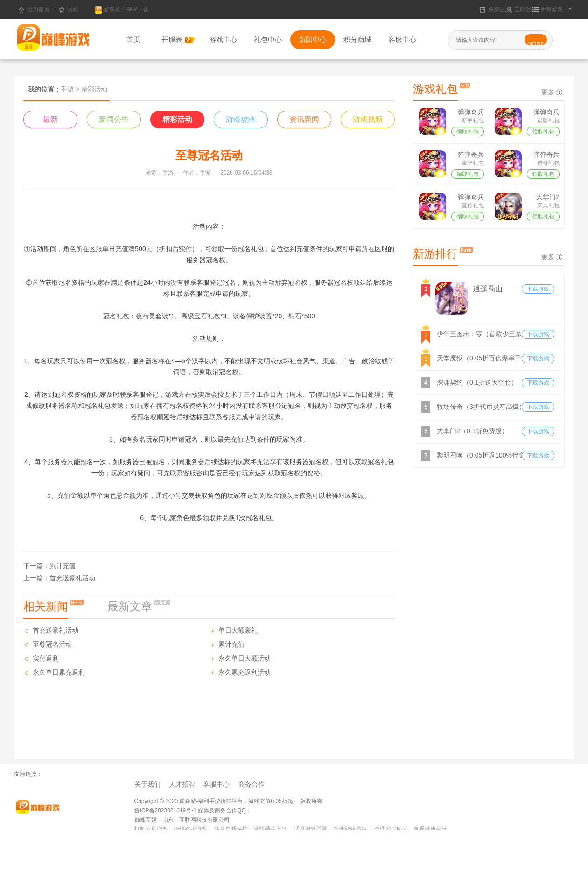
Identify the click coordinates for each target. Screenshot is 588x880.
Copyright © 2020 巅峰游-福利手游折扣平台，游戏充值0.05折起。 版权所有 (229, 801)
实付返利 (46, 658)
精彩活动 (177, 119)
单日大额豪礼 (238, 630)
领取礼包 (468, 132)
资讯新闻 (304, 119)
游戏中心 (223, 39)
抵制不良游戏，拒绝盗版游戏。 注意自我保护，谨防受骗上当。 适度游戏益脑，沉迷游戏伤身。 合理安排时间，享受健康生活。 (294, 829)
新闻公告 (114, 119)
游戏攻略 (241, 119)
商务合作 (252, 784)
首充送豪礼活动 (72, 578)
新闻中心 (313, 39)
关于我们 (147, 784)
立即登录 (525, 10)
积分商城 (357, 39)
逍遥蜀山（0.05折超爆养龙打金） (495, 290)
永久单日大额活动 (245, 658)
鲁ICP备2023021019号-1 (165, 810)
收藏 (69, 10)
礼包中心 (268, 39)
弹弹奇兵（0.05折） (468, 113)
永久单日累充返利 (59, 672)
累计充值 (63, 566)
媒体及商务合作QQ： (224, 810)
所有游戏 (551, 10)
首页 (133, 39)
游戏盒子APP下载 (122, 10)
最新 (50, 119)
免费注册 (499, 10)
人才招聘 (182, 784)
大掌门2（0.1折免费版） (542, 198)
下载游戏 (538, 289)
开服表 (178, 39)
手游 (67, 89)
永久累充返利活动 (245, 672)
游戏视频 (368, 119)
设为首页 (34, 10)
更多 (548, 92)
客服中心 (402, 39)
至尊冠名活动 (52, 644)
